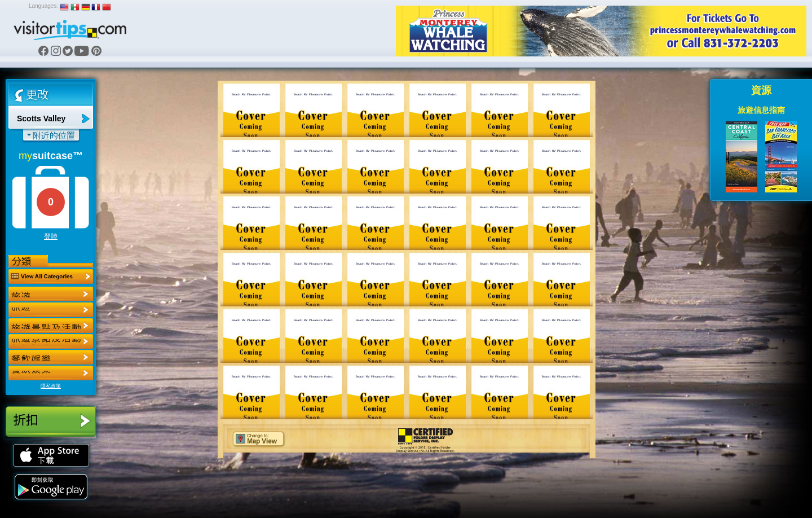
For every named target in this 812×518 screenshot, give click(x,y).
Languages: (43, 6)
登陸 (51, 236)
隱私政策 (51, 386)
